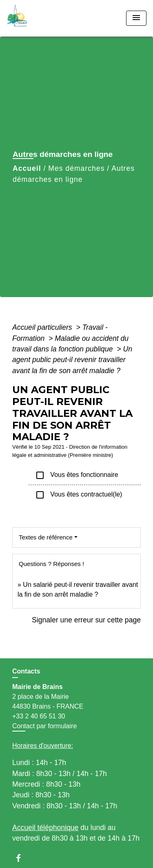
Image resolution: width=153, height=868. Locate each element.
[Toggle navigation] (136, 18)
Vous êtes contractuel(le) (79, 495)
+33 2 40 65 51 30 (39, 716)
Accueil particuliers (43, 327)
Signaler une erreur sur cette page (86, 620)
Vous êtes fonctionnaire (77, 475)
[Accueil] (37, 18)
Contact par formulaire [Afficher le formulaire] (44, 726)
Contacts (26, 671)
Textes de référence (46, 537)
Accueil (27, 168)
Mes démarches (76, 168)
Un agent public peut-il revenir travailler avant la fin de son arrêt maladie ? (72, 360)
